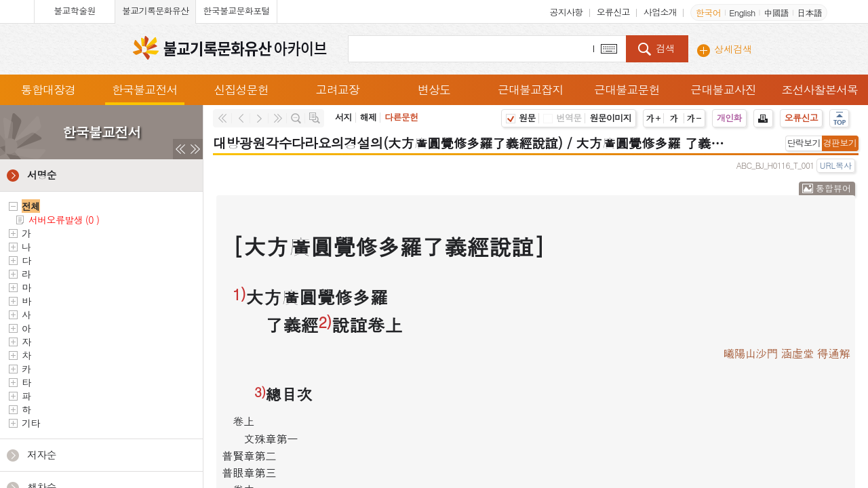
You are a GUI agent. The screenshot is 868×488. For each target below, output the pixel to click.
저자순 (42, 454)
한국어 (708, 13)
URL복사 (836, 165)
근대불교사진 (724, 89)
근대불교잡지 (530, 89)
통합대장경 (48, 89)
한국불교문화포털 (236, 11)
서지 (343, 117)
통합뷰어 (833, 188)
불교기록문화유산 (155, 11)
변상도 (434, 89)
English (742, 13)
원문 (521, 118)
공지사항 (566, 12)
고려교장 (337, 89)
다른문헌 (401, 117)
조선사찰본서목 (820, 89)
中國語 (776, 13)
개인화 (729, 118)
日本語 (809, 13)
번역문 (562, 118)
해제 (369, 117)
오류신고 (613, 12)
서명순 (42, 175)
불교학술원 (75, 11)
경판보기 (840, 143)
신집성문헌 (241, 89)
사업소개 (660, 12)
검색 (665, 48)
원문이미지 (610, 118)
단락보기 (804, 143)
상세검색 (733, 49)
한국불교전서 (144, 89)
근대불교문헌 (627, 89)
